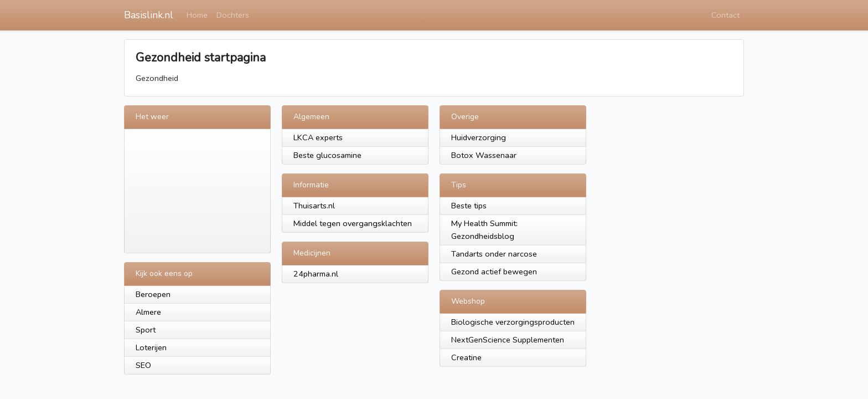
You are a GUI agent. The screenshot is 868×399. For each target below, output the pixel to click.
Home (197, 15)
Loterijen (151, 347)
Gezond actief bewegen (494, 272)
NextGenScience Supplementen (508, 340)
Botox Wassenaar (484, 155)
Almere (148, 312)
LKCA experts (318, 137)
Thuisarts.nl (314, 206)
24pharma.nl (316, 274)
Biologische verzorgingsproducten (513, 322)
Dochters (233, 15)
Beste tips (469, 206)
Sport (146, 330)
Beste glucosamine (327, 155)
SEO (143, 365)
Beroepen (153, 294)
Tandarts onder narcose (494, 254)
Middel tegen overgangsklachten (353, 223)
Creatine (466, 357)
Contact (725, 15)
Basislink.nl (149, 15)
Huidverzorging (479, 137)
